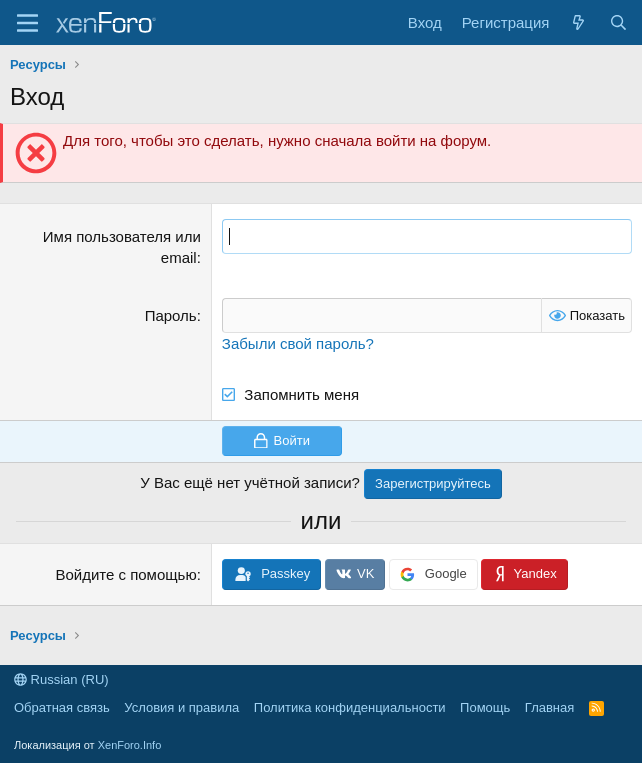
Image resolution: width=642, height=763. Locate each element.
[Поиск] (618, 22)
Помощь (485, 707)
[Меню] (27, 23)
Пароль (171, 315)
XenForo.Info (130, 745)
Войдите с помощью (125, 574)
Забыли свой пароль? (298, 343)
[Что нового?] (578, 22)
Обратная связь (62, 707)
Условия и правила (181, 707)
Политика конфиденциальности (350, 707)
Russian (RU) (61, 679)
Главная (549, 707)
